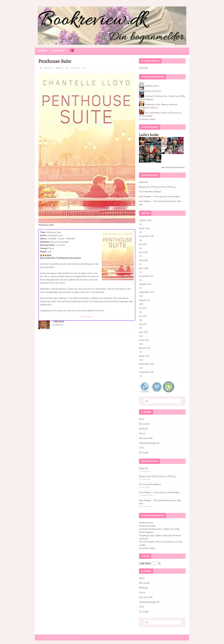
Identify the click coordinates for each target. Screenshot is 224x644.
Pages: (43, 252)
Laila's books (149, 135)
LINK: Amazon (86, 317)
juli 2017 (143, 308)
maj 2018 (143, 260)
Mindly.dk (143, 429)
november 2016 (146, 372)
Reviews (42, 51)
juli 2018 (143, 244)
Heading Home (152, 86)
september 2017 (146, 292)
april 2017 (143, 332)
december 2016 (146, 364)
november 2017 (146, 276)
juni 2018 (143, 252)
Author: (44, 235)
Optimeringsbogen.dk (149, 443)
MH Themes (76, 638)
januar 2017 (144, 356)
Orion (142, 448)
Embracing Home (153, 91)
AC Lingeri (144, 453)
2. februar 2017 (48, 68)
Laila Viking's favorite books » (173, 167)
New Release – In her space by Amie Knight (159, 197)
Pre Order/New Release (150, 192)
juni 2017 (143, 316)
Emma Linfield (149, 119)
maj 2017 (143, 324)
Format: (44, 248)
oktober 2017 (145, 284)
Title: (43, 232)
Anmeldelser (74, 68)
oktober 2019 (145, 220)
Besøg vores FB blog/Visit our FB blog (157, 187)
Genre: (44, 239)
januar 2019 (144, 228)
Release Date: (47, 245)
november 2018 (146, 236)
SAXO (142, 419)
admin (61, 68)
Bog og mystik (146, 438)
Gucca (142, 433)
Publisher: (45, 242)
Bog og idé (144, 424)
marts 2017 (144, 340)
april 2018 (144, 268)
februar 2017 (145, 348)
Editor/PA (59, 51)
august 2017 (144, 300)
